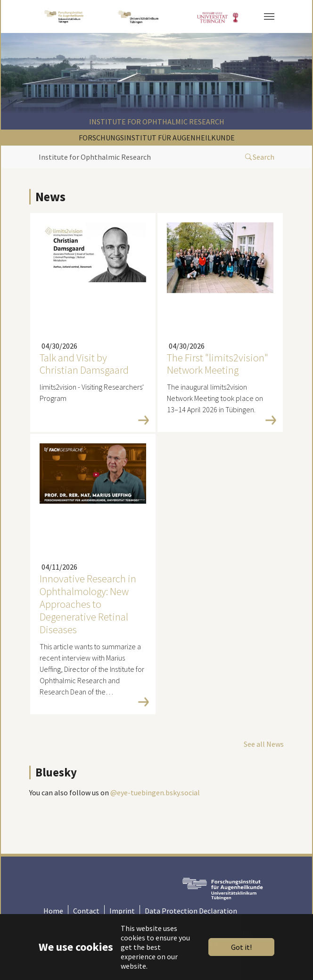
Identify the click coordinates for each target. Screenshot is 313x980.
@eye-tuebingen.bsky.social (155, 792)
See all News (264, 744)
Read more (91, 420)
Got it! (241, 947)
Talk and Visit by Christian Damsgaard (84, 364)
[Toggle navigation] (269, 16)
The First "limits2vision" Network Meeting (218, 364)
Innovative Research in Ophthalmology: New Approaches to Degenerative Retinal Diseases (88, 604)
